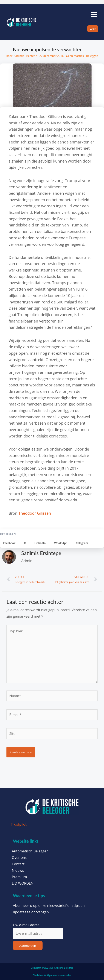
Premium (19, 877)
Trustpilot (19, 824)
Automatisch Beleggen (30, 851)
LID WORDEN (23, 883)
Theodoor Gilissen (35, 513)
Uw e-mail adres (26, 925)
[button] (9, 543)
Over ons (19, 858)
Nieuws (18, 870)
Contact (18, 864)
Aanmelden (28, 945)
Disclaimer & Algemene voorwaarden (52, 975)
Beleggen (92, 56)
